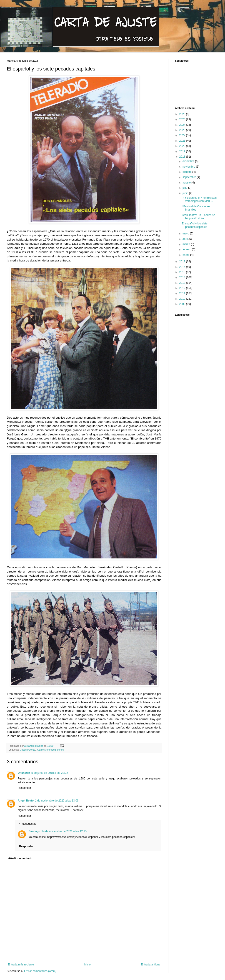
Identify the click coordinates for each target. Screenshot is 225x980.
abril (185, 239)
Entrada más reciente (21, 965)
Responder (24, 788)
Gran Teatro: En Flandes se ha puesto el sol (199, 217)
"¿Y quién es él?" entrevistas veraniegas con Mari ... (199, 199)
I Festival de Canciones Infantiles (196, 208)
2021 (183, 141)
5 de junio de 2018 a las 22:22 (50, 773)
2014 (183, 277)
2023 (183, 130)
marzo (187, 244)
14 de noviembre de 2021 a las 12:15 (64, 831)
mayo (186, 234)
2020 (183, 146)
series (61, 750)
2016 (183, 267)
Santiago (34, 831)
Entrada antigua (151, 965)
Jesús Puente (28, 750)
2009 (183, 304)
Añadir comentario (20, 858)
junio (186, 193)
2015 (183, 272)
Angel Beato (26, 801)
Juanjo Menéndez (46, 750)
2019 (183, 151)
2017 (183, 261)
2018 (183, 157)
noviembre (189, 167)
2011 (183, 293)
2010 (183, 299)
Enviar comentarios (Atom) (40, 971)
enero (186, 255)
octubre (187, 172)
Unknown (24, 773)
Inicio (87, 965)
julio (185, 188)
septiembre (190, 177)
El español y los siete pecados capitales (195, 225)
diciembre (189, 161)
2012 (183, 288)
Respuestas (29, 824)
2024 (183, 125)
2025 (183, 119)
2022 (183, 135)
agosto (187, 183)
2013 (183, 283)
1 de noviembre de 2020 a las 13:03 (57, 801)
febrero (187, 249)
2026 (183, 114)
